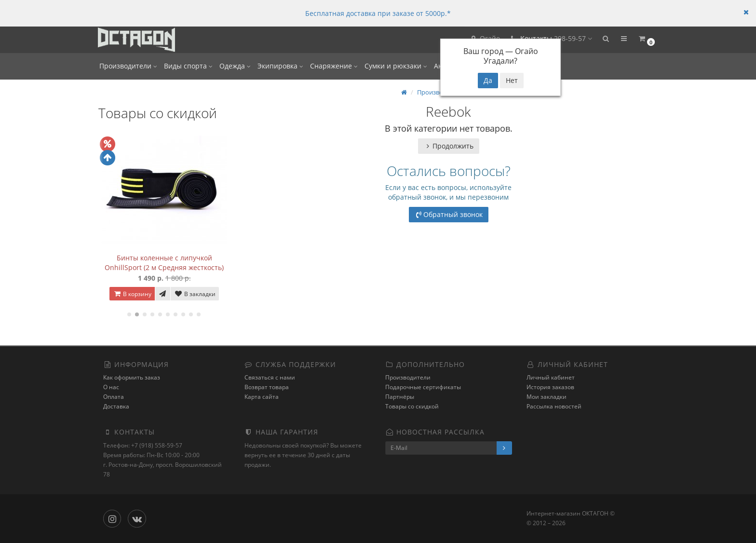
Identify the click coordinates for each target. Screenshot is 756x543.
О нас (111, 387)
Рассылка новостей (554, 406)
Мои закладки (547, 397)
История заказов (550, 387)
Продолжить (449, 146)
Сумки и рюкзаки (396, 66)
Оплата (114, 397)
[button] (605, 40)
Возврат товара (267, 387)
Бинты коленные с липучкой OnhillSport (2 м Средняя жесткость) (164, 263)
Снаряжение (334, 66)
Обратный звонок (449, 214)
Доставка (116, 406)
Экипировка (280, 66)
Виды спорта (188, 66)
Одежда (235, 66)
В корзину (132, 294)
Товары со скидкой (412, 406)
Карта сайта (262, 397)
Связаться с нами (270, 377)
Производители (128, 66)
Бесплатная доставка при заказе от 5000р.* (378, 13)
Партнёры (400, 397)
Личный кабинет (551, 377)
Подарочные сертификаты (423, 387)
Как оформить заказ (132, 377)
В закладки (195, 294)
